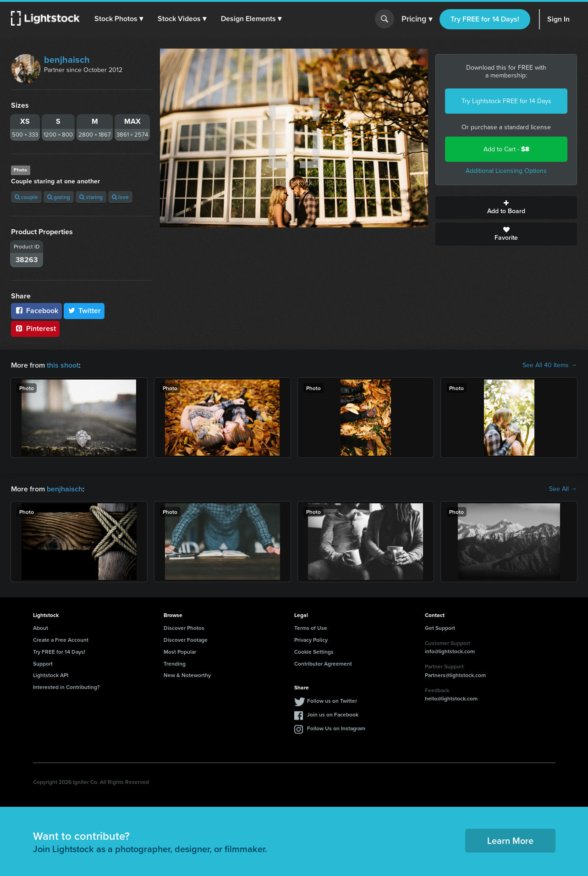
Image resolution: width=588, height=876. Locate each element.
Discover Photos (184, 628)
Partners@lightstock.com (455, 675)
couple (26, 197)
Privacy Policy (311, 640)
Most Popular (180, 652)
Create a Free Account (61, 640)
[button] (119, 19)
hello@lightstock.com (451, 698)
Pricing (417, 19)
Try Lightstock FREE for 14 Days (506, 101)
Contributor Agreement (323, 664)
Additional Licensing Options (506, 171)
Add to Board (506, 208)
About (41, 628)
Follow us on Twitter (332, 701)
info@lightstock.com (450, 651)
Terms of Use (311, 628)
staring (91, 197)
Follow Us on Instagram (336, 728)
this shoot (63, 365)
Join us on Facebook (333, 714)
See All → (563, 489)
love (120, 197)
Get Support (440, 628)
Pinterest (35, 328)
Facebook (36, 311)
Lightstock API (51, 675)
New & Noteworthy (187, 675)
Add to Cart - (506, 149)
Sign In (558, 19)
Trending (175, 664)
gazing (59, 197)
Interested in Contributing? (66, 687)
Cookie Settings (314, 652)
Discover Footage (186, 640)
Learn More (510, 840)
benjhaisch (67, 60)
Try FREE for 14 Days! (485, 19)
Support (43, 664)
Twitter (84, 311)
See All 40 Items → (550, 365)
